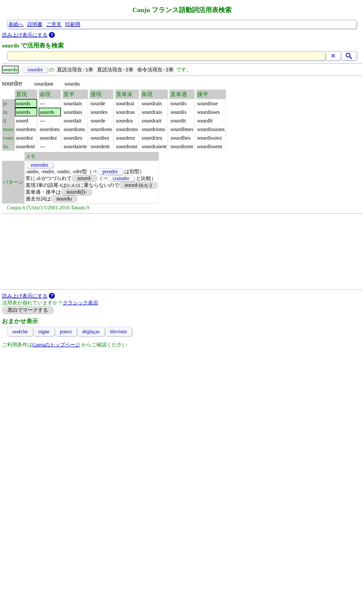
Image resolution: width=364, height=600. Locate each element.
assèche (20, 332)
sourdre (35, 70)
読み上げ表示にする (25, 35)
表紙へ (16, 24)
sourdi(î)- (77, 192)
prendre (110, 172)
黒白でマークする (28, 310)
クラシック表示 (80, 303)
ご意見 (54, 24)
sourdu (64, 199)
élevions (118, 332)
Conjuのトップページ (56, 345)
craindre (121, 179)
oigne (44, 332)
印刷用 (73, 24)
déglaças (91, 332)
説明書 (35, 24)
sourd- (85, 179)
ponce (66, 332)
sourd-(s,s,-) (138, 185)
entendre (40, 165)
